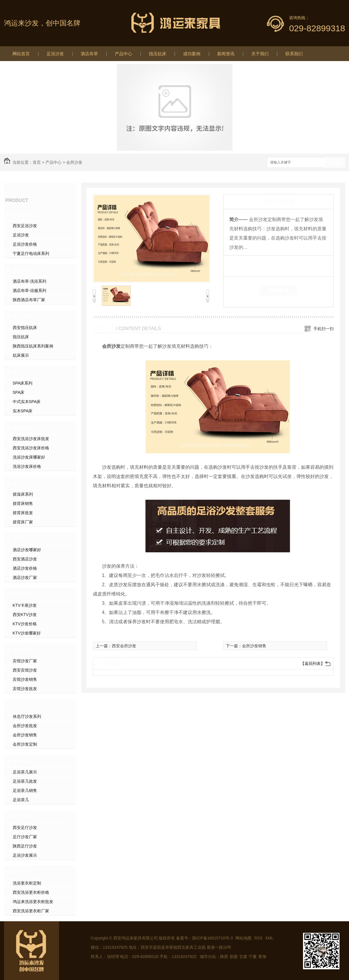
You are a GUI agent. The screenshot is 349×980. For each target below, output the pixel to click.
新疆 (234, 957)
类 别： (239, 264)
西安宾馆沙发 (25, 670)
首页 (37, 162)
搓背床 (21, 483)
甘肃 (243, 957)
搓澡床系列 (23, 494)
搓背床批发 (23, 513)
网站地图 (243, 938)
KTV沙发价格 (25, 624)
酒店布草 (89, 54)
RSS (259, 938)
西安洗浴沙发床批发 (31, 439)
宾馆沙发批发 (25, 689)
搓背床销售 (23, 503)
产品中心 (123, 54)
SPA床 (19, 392)
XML (269, 938)
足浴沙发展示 (25, 855)
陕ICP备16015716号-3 (213, 938)
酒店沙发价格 (25, 568)
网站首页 (21, 54)
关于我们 (260, 54)
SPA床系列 (23, 383)
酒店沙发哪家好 (27, 550)
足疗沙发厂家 (25, 837)
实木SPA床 (23, 411)
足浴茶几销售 (25, 790)
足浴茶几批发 (25, 781)
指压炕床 (158, 54)
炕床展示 (21, 355)
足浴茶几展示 (25, 772)
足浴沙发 (55, 54)
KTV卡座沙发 (25, 605)
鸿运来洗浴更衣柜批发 (33, 902)
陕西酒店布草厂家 (29, 300)
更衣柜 (21, 872)
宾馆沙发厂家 (25, 661)
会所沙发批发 (25, 726)
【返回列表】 (313, 663)
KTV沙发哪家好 (27, 633)
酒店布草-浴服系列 (30, 290)
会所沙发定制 (25, 744)
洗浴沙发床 (26, 428)
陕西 (224, 957)
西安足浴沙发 (25, 226)
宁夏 (253, 957)
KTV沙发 (23, 594)
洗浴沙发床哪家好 (29, 457)
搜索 (335, 163)
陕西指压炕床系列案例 (33, 346)
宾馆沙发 (23, 650)
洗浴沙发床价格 (27, 466)
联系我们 (294, 54)
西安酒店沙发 (25, 559)
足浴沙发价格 (25, 244)
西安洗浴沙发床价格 (31, 448)
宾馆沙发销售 (25, 679)
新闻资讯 (226, 54)
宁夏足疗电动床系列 (31, 253)
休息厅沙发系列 (27, 716)
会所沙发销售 (25, 735)
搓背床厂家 (23, 522)
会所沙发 (74, 162)
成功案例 (192, 54)
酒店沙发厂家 (25, 578)
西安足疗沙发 (25, 828)
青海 (262, 957)
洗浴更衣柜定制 (27, 883)
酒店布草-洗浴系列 (30, 281)
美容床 (21, 372)
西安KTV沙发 (25, 615)
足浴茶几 (23, 761)
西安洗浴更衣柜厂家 (31, 911)
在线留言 (278, 290)
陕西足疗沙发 (25, 846)
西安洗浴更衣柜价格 (31, 892)
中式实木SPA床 (27, 402)
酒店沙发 (23, 539)
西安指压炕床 (25, 328)
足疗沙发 (23, 817)
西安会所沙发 (124, 646)
